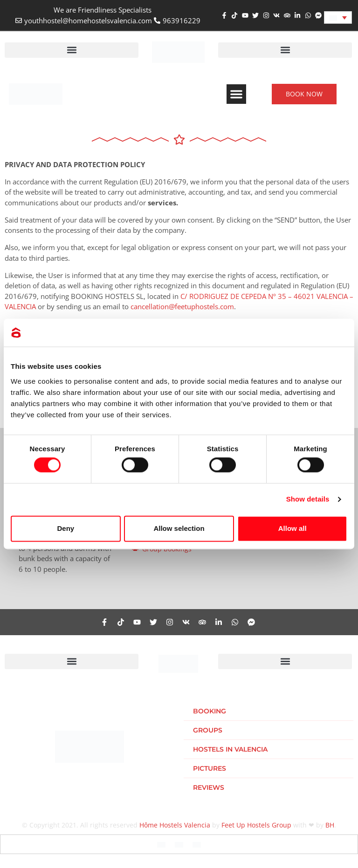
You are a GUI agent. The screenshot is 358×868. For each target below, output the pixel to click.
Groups (208, 730)
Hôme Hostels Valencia (175, 825)
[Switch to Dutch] (197, 844)
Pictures (210, 768)
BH (330, 825)
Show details (308, 499)
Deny (65, 528)
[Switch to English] (161, 844)
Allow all (293, 528)
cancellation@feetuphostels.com (182, 306)
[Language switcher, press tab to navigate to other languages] (338, 17)
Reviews (209, 787)
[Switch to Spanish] (179, 844)
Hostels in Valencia (230, 749)
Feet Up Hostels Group (256, 825)
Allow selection (179, 528)
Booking (210, 711)
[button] (72, 50)
